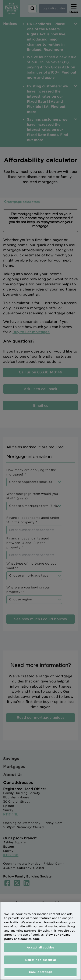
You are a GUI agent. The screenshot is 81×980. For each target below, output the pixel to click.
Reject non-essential (41, 960)
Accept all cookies (40, 947)
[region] (40, 941)
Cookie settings (40, 972)
